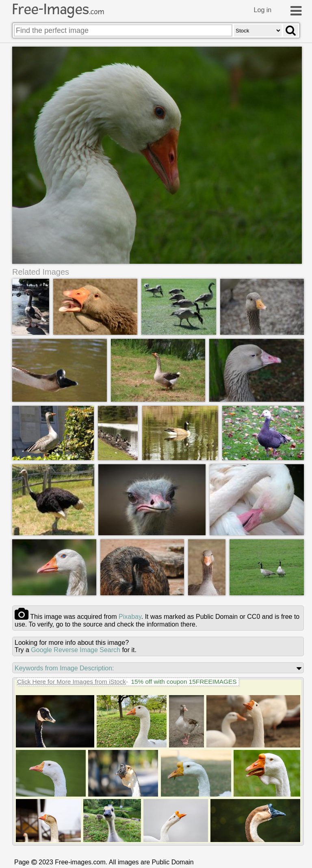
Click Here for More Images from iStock (71, 682)
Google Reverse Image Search (76, 650)
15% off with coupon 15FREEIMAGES (184, 682)
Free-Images (58, 9)
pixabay (130, 617)
